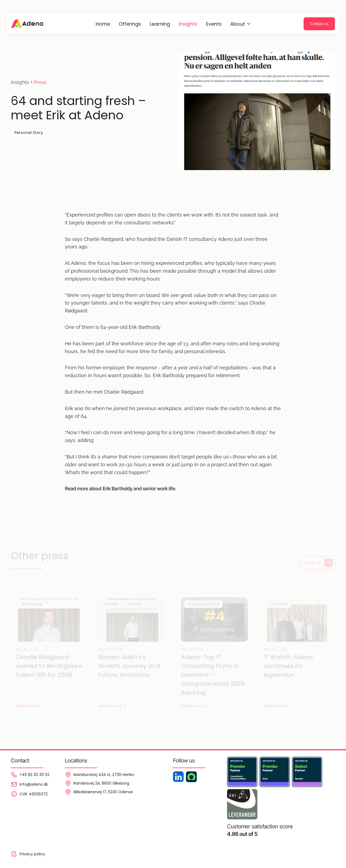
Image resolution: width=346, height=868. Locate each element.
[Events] (241, 24)
